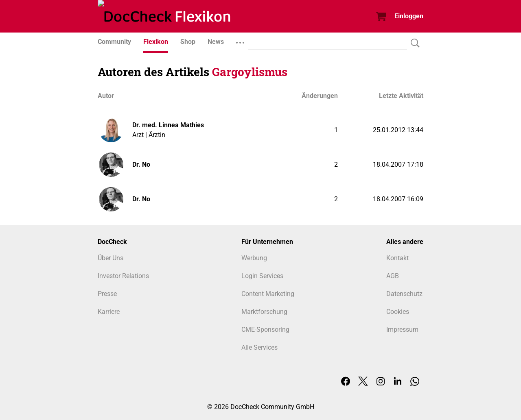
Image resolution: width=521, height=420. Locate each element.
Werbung (254, 258)
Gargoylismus (250, 72)
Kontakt (397, 258)
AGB (393, 276)
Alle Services (259, 347)
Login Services (262, 276)
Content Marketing (268, 294)
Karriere (109, 312)
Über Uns (111, 258)
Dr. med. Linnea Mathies (168, 125)
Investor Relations (123, 276)
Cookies (398, 312)
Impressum (402, 330)
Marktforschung (264, 312)
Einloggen (409, 16)
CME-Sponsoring (265, 330)
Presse (107, 294)
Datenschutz (404, 294)
